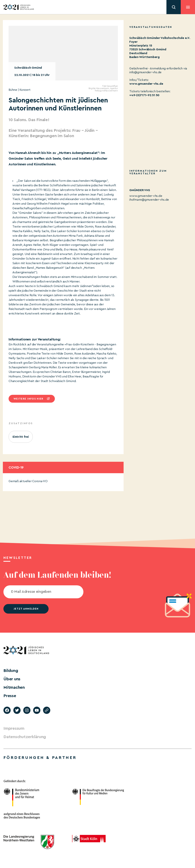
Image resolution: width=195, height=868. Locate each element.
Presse (10, 696)
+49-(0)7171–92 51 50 (144, 95)
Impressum (14, 728)
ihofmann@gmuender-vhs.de (149, 200)
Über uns (12, 679)
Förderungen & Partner (40, 758)
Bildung (11, 671)
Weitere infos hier (28, 399)
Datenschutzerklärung (25, 737)
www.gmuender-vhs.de (146, 84)
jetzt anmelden (26, 609)
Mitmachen (14, 687)
